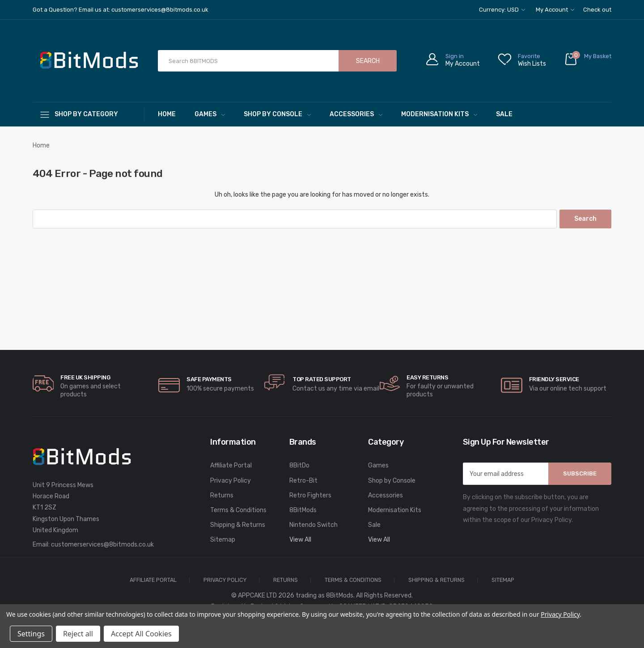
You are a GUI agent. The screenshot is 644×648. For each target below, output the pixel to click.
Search (368, 61)
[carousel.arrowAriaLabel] (43, 383)
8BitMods (303, 510)
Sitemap (223, 540)
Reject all (78, 634)
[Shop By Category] (89, 114)
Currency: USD (502, 10)
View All (300, 540)
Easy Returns (427, 377)
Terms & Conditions (238, 510)
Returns (222, 495)
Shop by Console (277, 114)
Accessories (356, 114)
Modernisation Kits (439, 114)
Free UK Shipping (85, 377)
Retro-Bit (303, 481)
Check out (597, 10)
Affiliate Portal (231, 465)
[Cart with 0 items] (588, 61)
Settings (31, 634)
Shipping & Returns (238, 525)
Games (210, 114)
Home (167, 114)
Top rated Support (322, 379)
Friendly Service (554, 379)
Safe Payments (209, 379)
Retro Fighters (310, 495)
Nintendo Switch (314, 525)
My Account (555, 10)
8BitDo (299, 465)
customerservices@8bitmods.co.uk (102, 545)
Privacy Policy (231, 481)
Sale (504, 114)
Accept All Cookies (141, 634)
